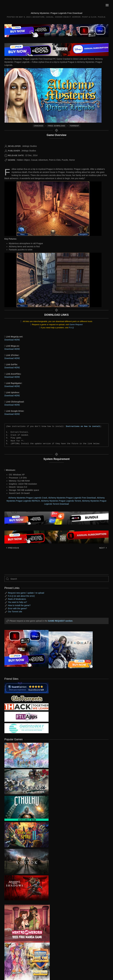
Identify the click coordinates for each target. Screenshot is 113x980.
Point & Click (89, 17)
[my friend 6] (26, 717)
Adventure (39, 17)
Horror (76, 17)
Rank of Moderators (17, 599)
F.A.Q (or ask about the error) (21, 596)
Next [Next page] (103, 548)
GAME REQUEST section (60, 621)
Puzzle (102, 17)
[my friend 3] (26, 707)
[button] (107, 5)
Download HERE (12, 340)
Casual (50, 17)
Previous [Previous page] (13, 548)
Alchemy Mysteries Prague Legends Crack (28, 498)
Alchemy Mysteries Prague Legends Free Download (72, 498)
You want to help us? (17, 602)
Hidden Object (63, 17)
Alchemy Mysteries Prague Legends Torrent (61, 501)
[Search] (56, 579)
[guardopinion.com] (26, 688)
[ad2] (25, 924)
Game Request (76, 324)
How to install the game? (19, 605)
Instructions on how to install (83, 426)
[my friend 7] (26, 728)
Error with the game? (18, 608)
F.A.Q (71, 328)
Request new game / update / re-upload (26, 593)
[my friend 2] (26, 698)
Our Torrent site (15, 612)
